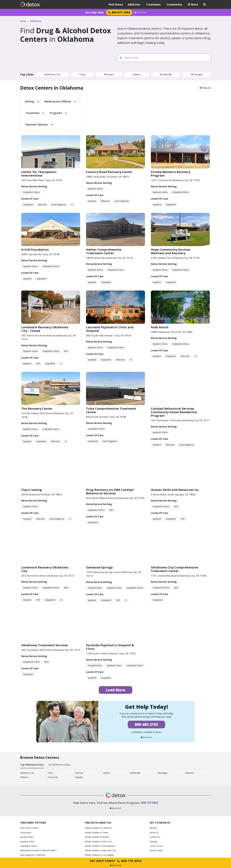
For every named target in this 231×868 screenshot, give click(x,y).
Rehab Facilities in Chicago (97, 833)
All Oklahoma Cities (59, 738)
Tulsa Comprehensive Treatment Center (111, 384)
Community (174, 4)
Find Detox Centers (29, 801)
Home (23, 21)
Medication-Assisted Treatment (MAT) (38, 824)
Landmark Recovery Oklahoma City (45, 542)
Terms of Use (156, 819)
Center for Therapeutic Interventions (39, 147)
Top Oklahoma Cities (32, 738)
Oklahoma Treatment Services (44, 618)
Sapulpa (79, 751)
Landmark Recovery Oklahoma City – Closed (45, 302)
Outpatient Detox (28, 819)
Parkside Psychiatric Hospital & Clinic (110, 620)
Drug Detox (26, 806)
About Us (154, 806)
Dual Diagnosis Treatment (33, 828)
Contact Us (155, 810)
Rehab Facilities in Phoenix (97, 842)
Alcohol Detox (27, 810)
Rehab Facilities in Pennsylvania (100, 819)
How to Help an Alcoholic (32, 833)
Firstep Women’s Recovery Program (171, 147)
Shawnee (190, 746)
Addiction (134, 4)
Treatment (153, 4)
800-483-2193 (146, 698)
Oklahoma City (52, 74)
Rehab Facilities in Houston (98, 837)
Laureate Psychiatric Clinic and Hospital (110, 302)
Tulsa (82, 74)
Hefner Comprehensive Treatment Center (104, 225)
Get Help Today (115, 861)
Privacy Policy (156, 824)
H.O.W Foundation (35, 223)
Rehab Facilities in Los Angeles (99, 828)
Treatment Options (33, 796)
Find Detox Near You (98, 796)
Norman (109, 74)
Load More (115, 663)
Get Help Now (94, 12)
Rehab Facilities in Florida (97, 810)
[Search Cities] (166, 58)
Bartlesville (166, 74)
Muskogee (197, 74)
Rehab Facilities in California (98, 801)
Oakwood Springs (99, 541)
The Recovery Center (37, 382)
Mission (153, 801)
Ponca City (53, 751)
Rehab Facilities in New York (98, 815)
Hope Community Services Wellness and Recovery (171, 225)
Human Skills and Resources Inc (175, 463)
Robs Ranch (160, 300)
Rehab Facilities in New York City (100, 824)
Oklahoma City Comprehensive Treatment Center (175, 542)
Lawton (137, 74)
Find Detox (116, 4)
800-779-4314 (150, 776)
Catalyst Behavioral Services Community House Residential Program (174, 385)
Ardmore (24, 751)
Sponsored (140, 12)
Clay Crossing (31, 463)
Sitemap (154, 815)
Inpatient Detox (27, 815)
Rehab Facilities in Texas (96, 806)
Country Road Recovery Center (109, 145)
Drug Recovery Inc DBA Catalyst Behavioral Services (110, 465)
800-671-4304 (119, 12)
